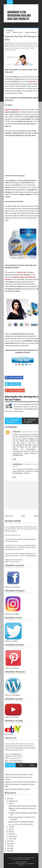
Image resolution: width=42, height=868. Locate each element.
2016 (9, 844)
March (11, 834)
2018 (9, 799)
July (10, 803)
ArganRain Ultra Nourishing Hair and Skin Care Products (19, 16)
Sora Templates (20, 864)
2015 (9, 846)
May (10, 829)
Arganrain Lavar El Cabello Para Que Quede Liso (21, 782)
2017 (9, 841)
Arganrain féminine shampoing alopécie (18, 789)
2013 (9, 851)
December (12, 801)
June (11, 827)
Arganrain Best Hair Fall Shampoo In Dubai (19, 775)
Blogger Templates (21, 862)
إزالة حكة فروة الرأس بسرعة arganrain (21, 824)
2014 (9, 848)
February (12, 836)
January (12, 839)
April (10, 831)
